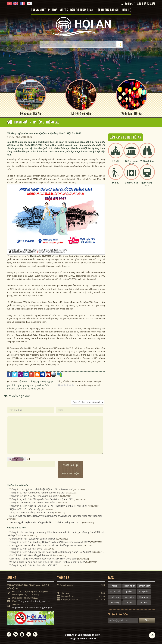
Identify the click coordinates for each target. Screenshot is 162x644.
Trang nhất (38, 10)
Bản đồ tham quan (82, 10)
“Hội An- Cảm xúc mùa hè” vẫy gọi (27, 510)
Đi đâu (116, 183)
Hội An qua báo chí (108, 10)
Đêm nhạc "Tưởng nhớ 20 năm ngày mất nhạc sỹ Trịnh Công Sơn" (43, 559)
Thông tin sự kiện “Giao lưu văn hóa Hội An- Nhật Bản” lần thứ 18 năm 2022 (48, 506)
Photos (53, 10)
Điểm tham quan (131, 163)
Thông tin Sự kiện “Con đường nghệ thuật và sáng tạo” (37, 493)
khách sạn (144, 597)
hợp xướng (129, 597)
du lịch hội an (129, 586)
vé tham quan (144, 586)
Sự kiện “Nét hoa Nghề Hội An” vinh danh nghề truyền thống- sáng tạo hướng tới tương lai (56, 516)
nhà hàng (115, 603)
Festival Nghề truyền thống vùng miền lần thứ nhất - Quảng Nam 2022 (46, 523)
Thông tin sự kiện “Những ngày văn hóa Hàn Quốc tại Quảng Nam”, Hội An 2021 (50, 552)
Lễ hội (116, 161)
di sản (129, 603)
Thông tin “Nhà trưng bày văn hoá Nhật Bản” (32, 503)
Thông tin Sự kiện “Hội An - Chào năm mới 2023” (34, 496)
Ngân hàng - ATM (147, 184)
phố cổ (129, 592)
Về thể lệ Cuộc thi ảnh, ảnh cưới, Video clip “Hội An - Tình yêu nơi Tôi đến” (47, 562)
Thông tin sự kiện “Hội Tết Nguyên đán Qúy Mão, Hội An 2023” (41, 500)
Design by (83, 639)
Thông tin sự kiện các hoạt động (26, 549)
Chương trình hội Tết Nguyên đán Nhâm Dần (33, 539)
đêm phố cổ (144, 592)
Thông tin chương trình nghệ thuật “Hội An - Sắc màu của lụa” (41, 490)
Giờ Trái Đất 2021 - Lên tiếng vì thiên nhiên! (32, 556)
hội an (115, 586)
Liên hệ (126, 10)
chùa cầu (115, 597)
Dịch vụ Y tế (131, 183)
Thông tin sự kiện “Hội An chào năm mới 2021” (33, 566)
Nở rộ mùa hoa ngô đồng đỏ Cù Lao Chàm (31, 513)
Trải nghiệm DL (147, 163)
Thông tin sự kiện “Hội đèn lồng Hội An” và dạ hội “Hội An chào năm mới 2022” (50, 542)
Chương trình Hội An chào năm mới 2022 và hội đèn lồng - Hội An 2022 (46, 546)
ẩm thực (144, 603)
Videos (64, 10)
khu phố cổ (115, 592)
